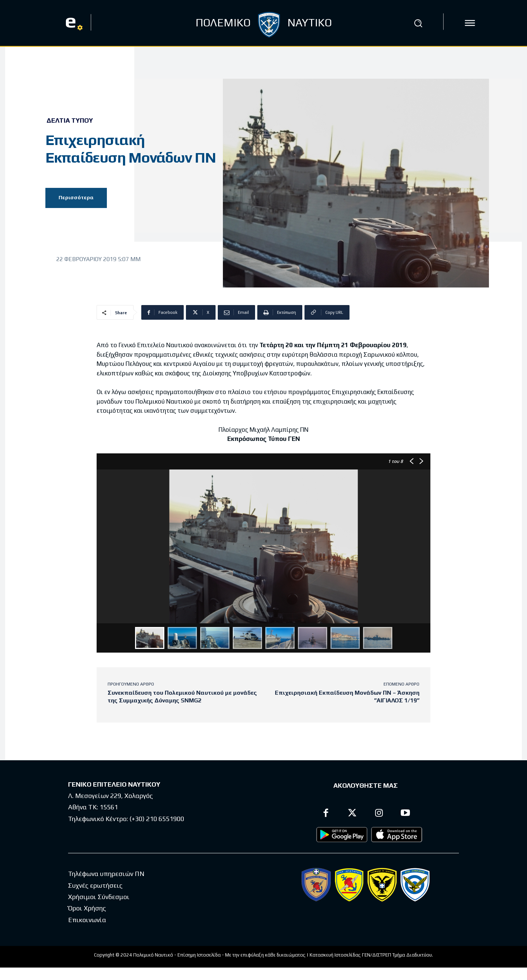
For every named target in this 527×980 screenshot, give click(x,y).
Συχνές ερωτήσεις (95, 885)
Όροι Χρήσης (87, 908)
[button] (418, 23)
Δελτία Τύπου (70, 120)
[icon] (470, 23)
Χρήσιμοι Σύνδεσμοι (99, 897)
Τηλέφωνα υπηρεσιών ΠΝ (106, 874)
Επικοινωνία (87, 920)
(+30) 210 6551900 (157, 819)
